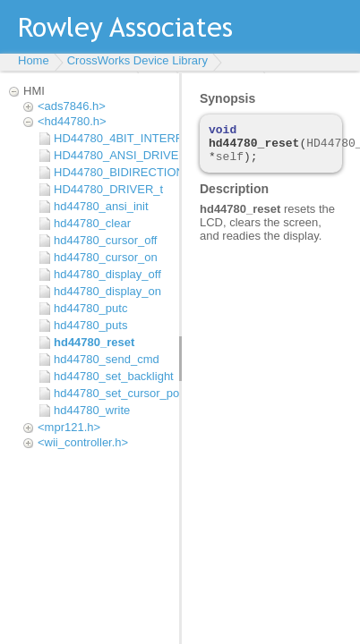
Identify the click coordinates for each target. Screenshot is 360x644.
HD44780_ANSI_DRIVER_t (112, 155)
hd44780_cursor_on (106, 257)
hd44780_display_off (107, 274)
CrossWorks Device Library (137, 60)
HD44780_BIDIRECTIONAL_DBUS (112, 172)
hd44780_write (92, 410)
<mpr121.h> (69, 427)
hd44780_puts (90, 325)
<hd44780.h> (72, 121)
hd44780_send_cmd (107, 359)
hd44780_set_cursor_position (112, 393)
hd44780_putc (90, 308)
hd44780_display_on (107, 291)
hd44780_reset (94, 342)
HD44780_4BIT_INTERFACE (112, 138)
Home (34, 60)
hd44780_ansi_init (101, 206)
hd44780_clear (92, 223)
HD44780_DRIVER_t (108, 189)
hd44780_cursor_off (105, 240)
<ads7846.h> (72, 106)
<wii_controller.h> (83, 442)
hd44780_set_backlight (112, 376)
